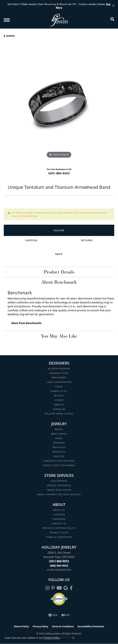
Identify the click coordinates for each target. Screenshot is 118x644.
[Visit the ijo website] (66, 615)
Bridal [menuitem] (59, 429)
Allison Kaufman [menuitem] (59, 368)
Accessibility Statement (91, 626)
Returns (87, 240)
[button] (112, 20)
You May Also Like (59, 336)
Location (59, 514)
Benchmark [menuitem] (59, 378)
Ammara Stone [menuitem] (59, 373)
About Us (59, 510)
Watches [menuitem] (59, 456)
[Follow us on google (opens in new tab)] (66, 588)
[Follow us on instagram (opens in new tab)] (47, 588)
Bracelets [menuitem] (59, 452)
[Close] (113, 6)
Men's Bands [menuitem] (59, 434)
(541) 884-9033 (59, 173)
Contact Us (59, 523)
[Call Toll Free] (59, 566)
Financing (59, 519)
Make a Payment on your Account (59, 494)
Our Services (59, 481)
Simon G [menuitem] (59, 405)
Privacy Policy (59, 533)
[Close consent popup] (73, 638)
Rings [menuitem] (59, 438)
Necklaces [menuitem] (59, 447)
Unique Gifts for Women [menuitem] (59, 465)
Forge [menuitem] (59, 387)
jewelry (11, 36)
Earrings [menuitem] (59, 443)
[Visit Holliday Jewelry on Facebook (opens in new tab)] (71, 588)
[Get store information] (59, 570)
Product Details (59, 272)
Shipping (31, 240)
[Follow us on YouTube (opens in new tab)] (59, 588)
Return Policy (21, 626)
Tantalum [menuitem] (59, 409)
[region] (59, 104)
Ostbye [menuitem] (59, 400)
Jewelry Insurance (59, 485)
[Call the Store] (59, 561)
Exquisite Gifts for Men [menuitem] (59, 461)
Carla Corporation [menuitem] (59, 382)
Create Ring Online (59, 490)
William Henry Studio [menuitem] (59, 414)
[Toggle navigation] (7, 20)
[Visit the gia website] (53, 615)
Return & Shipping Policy (59, 528)
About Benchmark (59, 282)
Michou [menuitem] (59, 396)
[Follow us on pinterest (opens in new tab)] (53, 588)
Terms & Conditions (59, 537)
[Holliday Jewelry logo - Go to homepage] (59, 20)
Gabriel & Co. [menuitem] (59, 391)
